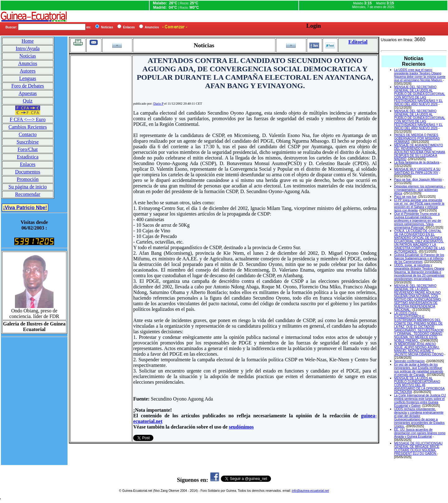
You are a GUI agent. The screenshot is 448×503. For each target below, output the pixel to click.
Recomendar (28, 194)
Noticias (28, 56)
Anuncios (28, 63)
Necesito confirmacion (409, 361)
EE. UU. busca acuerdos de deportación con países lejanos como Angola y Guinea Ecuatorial (420, 433)
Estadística (28, 157)
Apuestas (28, 93)
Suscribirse (28, 142)
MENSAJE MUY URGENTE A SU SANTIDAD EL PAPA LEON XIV (417, 171)
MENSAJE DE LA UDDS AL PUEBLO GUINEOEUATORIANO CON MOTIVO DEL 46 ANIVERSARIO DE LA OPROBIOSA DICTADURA (419, 385)
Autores (28, 71)
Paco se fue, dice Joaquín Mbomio (418, 180)
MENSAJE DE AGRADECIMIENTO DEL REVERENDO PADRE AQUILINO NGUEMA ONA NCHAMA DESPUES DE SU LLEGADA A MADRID (420, 152)
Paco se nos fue (405, 197)
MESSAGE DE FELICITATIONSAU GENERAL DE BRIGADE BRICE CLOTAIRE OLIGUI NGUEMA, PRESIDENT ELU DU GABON (418, 448)
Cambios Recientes (28, 127)
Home (28, 41)
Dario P (158, 104)
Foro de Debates (28, 86)
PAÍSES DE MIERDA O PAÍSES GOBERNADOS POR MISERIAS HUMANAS (417, 138)
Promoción (28, 179)
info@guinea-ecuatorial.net (310, 491)
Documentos (28, 172)
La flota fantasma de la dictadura (417, 162)
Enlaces (28, 164)
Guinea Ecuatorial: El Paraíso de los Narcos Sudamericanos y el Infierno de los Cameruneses (419, 258)
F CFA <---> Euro (28, 119)
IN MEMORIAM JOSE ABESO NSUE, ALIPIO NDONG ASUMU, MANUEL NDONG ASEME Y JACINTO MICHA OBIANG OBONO (419, 349)
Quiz (28, 101)
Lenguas (28, 78)
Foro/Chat (28, 149)
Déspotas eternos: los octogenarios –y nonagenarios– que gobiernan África (420, 190)
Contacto (28, 134)
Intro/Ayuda (28, 48)
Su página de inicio (28, 187)
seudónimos (241, 427)
